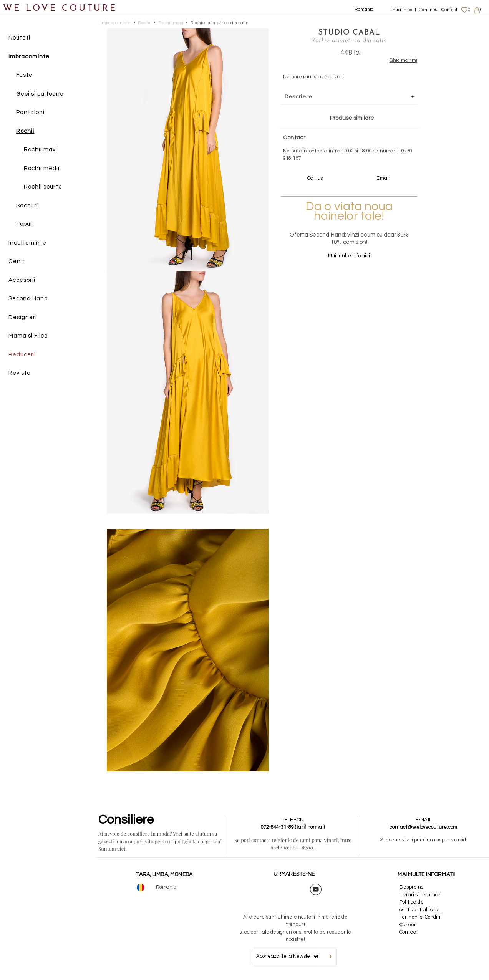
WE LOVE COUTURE (60, 9)
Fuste (24, 75)
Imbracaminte (29, 57)
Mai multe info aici (349, 256)
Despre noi (412, 887)
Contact (450, 10)
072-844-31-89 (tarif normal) (293, 827)
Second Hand (28, 299)
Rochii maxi (41, 150)
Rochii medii (42, 168)
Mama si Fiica (28, 336)
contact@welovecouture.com (423, 827)
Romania (364, 9)
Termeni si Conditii (420, 917)
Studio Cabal (349, 33)
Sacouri (27, 206)
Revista (20, 373)
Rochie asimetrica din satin (220, 23)
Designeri (23, 317)
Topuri (25, 224)
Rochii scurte (43, 187)
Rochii (25, 131)
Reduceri (22, 355)
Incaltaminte (27, 243)
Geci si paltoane (40, 94)
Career (408, 925)
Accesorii (22, 280)
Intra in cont (404, 10)
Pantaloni (30, 112)
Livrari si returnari (421, 895)
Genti (17, 261)
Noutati (19, 38)
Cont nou (428, 10)
